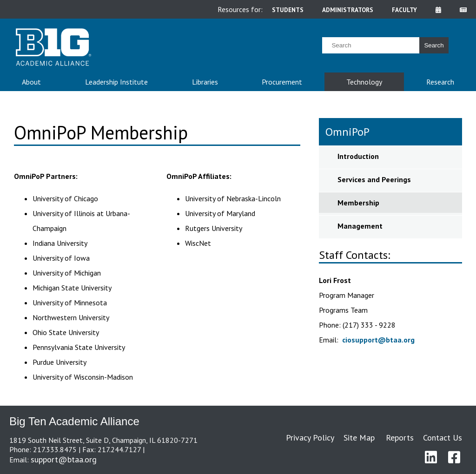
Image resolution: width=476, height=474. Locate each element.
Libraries (205, 82)
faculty (404, 10)
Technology (364, 82)
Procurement (282, 82)
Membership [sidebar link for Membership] (358, 203)
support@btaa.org (64, 459)
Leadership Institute (116, 82)
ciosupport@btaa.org (378, 340)
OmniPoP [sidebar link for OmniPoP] (347, 132)
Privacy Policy (310, 438)
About (31, 82)
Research (440, 82)
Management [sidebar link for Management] (360, 226)
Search (434, 45)
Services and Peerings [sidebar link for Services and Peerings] (374, 179)
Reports (400, 438)
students (288, 10)
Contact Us (443, 438)
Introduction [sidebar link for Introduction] (358, 156)
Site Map (359, 438)
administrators (348, 10)
